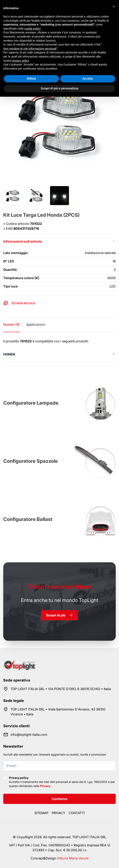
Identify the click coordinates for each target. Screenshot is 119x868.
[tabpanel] (59, 350)
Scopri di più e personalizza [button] (59, 88)
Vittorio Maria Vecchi (73, 858)
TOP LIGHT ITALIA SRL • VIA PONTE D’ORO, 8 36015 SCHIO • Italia (61, 689)
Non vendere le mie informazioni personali (30, 49)
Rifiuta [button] (31, 79)
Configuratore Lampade (31, 403)
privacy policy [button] (20, 61)
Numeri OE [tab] (11, 324)
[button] (114, 7)
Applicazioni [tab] (36, 324)
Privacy (45, 786)
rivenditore (60, 587)
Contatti (77, 813)
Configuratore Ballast (28, 519)
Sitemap (41, 813)
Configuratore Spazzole (31, 461)
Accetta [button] (88, 79)
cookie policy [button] (32, 29)
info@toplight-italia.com (29, 735)
